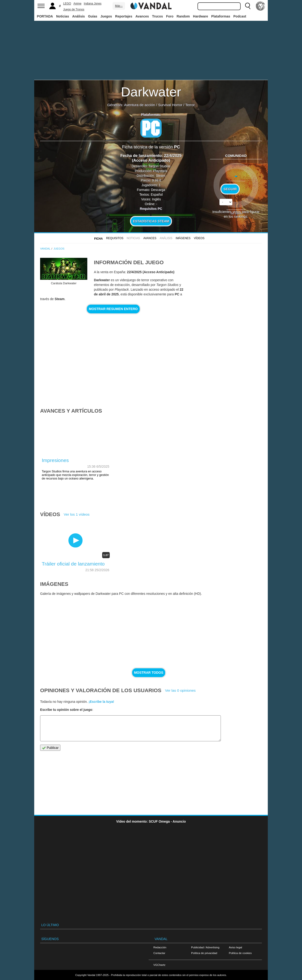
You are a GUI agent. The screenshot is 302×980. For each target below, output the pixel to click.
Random (183, 16)
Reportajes (124, 16)
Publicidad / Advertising (205, 947)
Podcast (240, 16)
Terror (190, 105)
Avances (142, 16)
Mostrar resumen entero (113, 309)
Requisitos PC (151, 209)
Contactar (159, 953)
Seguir (230, 189)
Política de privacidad (204, 953)
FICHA (98, 239)
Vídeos (199, 238)
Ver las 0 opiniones (180, 690)
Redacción (160, 947)
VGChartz (159, 965)
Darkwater (151, 92)
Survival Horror (170, 105)
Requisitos (115, 238)
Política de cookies (240, 953)
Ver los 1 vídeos (77, 514)
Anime (77, 4)
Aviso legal (235, 947)
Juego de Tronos (74, 9)
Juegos (106, 16)
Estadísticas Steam (151, 221)
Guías (93, 16)
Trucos (158, 16)
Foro (170, 16)
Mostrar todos (149, 673)
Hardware (201, 16)
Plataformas (221, 16)
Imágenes (183, 238)
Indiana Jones (93, 4)
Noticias (63, 16)
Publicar (50, 748)
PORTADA (45, 16)
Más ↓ (119, 6)
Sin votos (236, 213)
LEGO (67, 4)
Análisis (79, 16)
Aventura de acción (140, 105)
